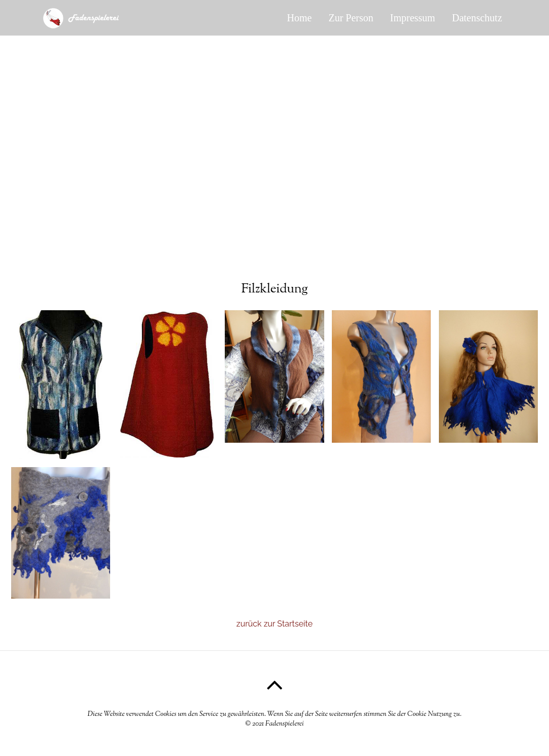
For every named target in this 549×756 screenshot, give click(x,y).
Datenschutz (477, 18)
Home (300, 18)
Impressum (413, 18)
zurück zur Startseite (274, 624)
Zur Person (351, 18)
